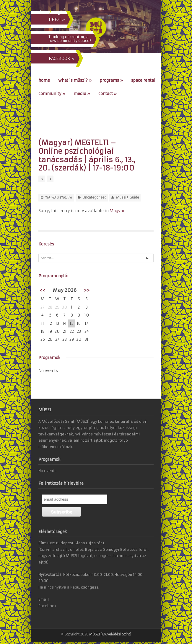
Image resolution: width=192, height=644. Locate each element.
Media (82, 94)
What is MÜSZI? (75, 80)
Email (44, 599)
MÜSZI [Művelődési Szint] (110, 634)
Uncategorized (95, 197)
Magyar (117, 211)
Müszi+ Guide (128, 197)
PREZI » (57, 19)
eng (56, 12)
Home (44, 80)
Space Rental (143, 80)
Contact (108, 94)
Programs (111, 80)
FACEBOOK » (62, 58)
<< (43, 290)
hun (44, 12)
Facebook (47, 606)
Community (52, 94)
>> (87, 290)
